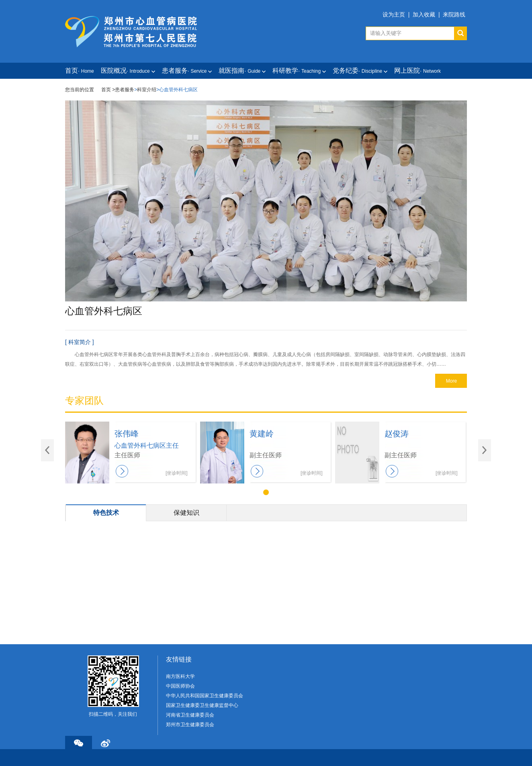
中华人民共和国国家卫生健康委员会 (205, 696)
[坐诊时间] (177, 473)
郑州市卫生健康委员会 (190, 725)
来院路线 (454, 14)
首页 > (108, 90)
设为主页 (394, 14)
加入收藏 (424, 14)
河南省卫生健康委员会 (190, 715)
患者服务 (125, 90)
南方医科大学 (180, 676)
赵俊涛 (397, 434)
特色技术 (106, 513)
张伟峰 (127, 434)
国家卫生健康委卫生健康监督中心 (202, 705)
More (451, 381)
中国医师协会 (180, 686)
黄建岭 (262, 434)
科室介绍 (147, 90)
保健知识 (186, 513)
